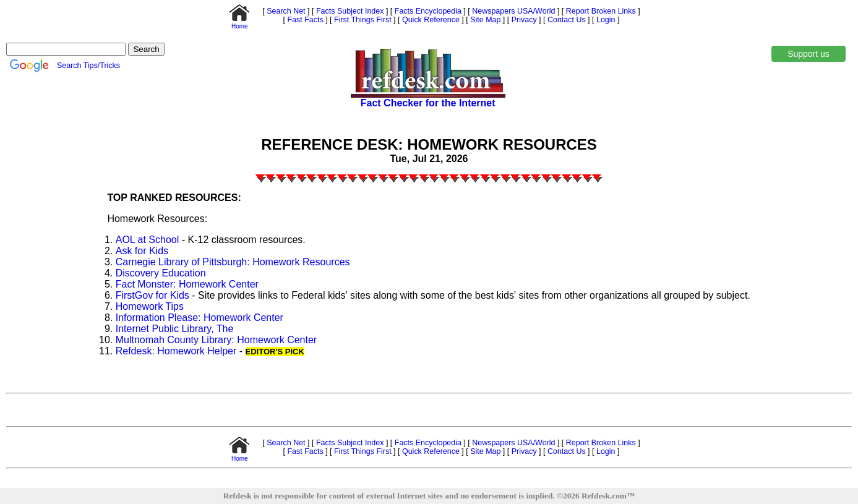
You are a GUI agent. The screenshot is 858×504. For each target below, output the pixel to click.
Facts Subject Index (349, 11)
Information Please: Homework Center (199, 318)
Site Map (485, 20)
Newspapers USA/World (513, 11)
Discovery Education (161, 273)
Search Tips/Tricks (88, 66)
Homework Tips (150, 306)
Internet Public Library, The (175, 329)
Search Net (285, 11)
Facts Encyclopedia (427, 11)
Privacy (523, 20)
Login (606, 20)
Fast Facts (304, 20)
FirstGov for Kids (152, 295)
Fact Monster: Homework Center (187, 284)
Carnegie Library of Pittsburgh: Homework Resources (233, 262)
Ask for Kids (142, 251)
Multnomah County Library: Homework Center (216, 340)
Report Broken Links (599, 11)
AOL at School (148, 240)
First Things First (362, 20)
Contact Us (566, 20)
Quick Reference (430, 20)
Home (239, 23)
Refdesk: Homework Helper (176, 351)
